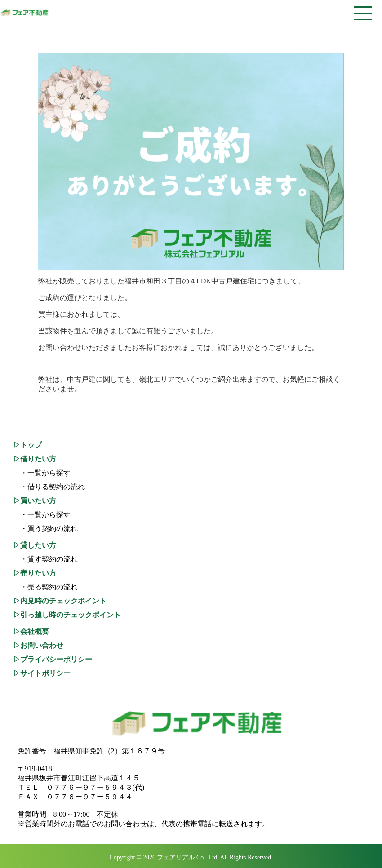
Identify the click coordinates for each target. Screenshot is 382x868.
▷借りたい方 (35, 459)
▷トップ (27, 445)
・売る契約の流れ (45, 587)
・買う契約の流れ (45, 529)
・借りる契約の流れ (49, 487)
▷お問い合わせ (38, 645)
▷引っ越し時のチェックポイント (67, 615)
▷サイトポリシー (42, 673)
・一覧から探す (42, 473)
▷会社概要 (31, 631)
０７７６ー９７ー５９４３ (89, 787)
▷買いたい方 (35, 501)
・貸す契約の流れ (45, 559)
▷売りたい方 (35, 573)
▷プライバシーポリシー (53, 659)
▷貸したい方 (35, 545)
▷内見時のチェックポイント (60, 601)
